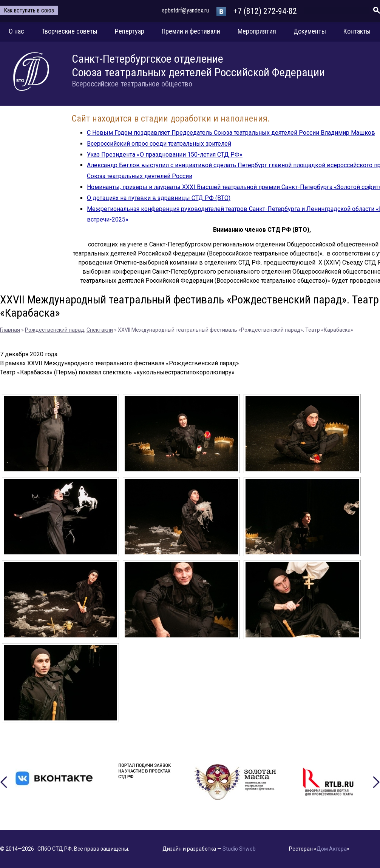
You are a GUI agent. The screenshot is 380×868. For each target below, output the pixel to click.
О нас (16, 31)
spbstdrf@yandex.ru (185, 10)
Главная (10, 330)
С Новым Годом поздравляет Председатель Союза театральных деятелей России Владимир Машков (231, 133)
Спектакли (100, 330)
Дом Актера (332, 849)
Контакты (357, 31)
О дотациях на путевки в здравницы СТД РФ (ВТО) (159, 198)
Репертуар (130, 31)
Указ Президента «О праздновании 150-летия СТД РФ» (165, 155)
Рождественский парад (55, 330)
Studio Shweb (239, 849)
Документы (310, 31)
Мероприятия (257, 31)
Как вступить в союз (29, 10)
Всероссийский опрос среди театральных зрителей (159, 144)
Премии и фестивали (191, 31)
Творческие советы (70, 31)
